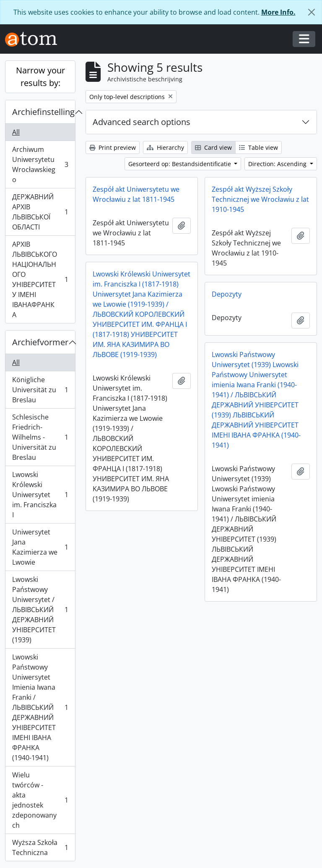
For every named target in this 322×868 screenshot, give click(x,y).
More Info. (278, 12)
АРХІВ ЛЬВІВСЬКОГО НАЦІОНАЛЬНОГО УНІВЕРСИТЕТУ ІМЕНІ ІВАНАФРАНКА (40, 279)
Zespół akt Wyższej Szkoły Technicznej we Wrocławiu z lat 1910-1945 (260, 199)
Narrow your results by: (40, 77)
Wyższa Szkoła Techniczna (40, 847)
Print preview (113, 147)
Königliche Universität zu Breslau (40, 390)
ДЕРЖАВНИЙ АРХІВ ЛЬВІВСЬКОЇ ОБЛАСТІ (40, 212)
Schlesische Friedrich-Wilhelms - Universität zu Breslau (40, 437)
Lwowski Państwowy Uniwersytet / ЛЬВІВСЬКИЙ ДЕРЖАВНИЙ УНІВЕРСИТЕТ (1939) (40, 610)
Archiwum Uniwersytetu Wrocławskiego (40, 164)
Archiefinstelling (43, 112)
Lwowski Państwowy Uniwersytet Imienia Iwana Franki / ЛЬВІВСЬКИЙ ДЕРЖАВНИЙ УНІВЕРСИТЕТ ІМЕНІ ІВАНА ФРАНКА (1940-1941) (40, 707)
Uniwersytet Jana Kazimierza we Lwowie (40, 547)
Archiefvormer (40, 342)
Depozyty (227, 294)
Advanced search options (142, 122)
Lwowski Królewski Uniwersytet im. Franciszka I (40, 495)
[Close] (312, 12)
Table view (258, 147)
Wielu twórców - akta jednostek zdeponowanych (40, 800)
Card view (213, 147)
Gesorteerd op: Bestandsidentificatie (180, 164)
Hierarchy (165, 147)
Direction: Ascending (278, 164)
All (16, 132)
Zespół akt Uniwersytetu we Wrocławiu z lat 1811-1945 (136, 194)
